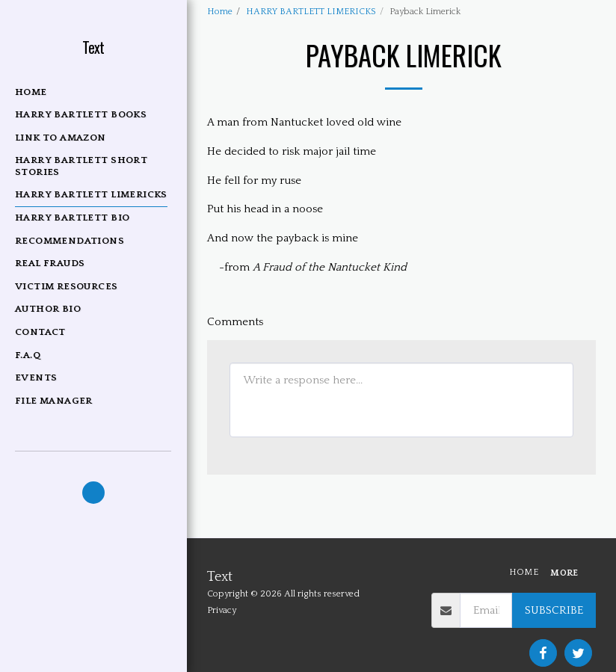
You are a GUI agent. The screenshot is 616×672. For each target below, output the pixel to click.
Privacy (222, 610)
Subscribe (554, 610)
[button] (93, 493)
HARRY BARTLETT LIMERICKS (311, 12)
